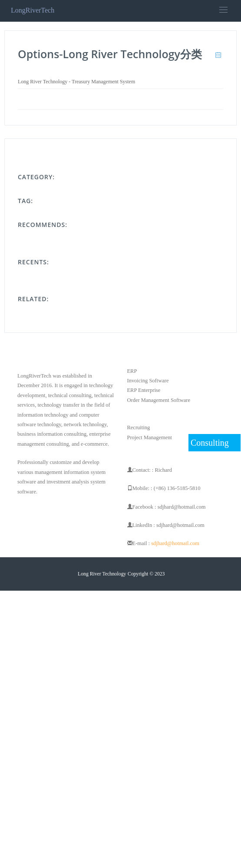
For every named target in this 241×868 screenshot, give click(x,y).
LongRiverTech (33, 10)
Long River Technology (102, 574)
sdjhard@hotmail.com (175, 543)
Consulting (210, 443)
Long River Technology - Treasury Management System (76, 82)
